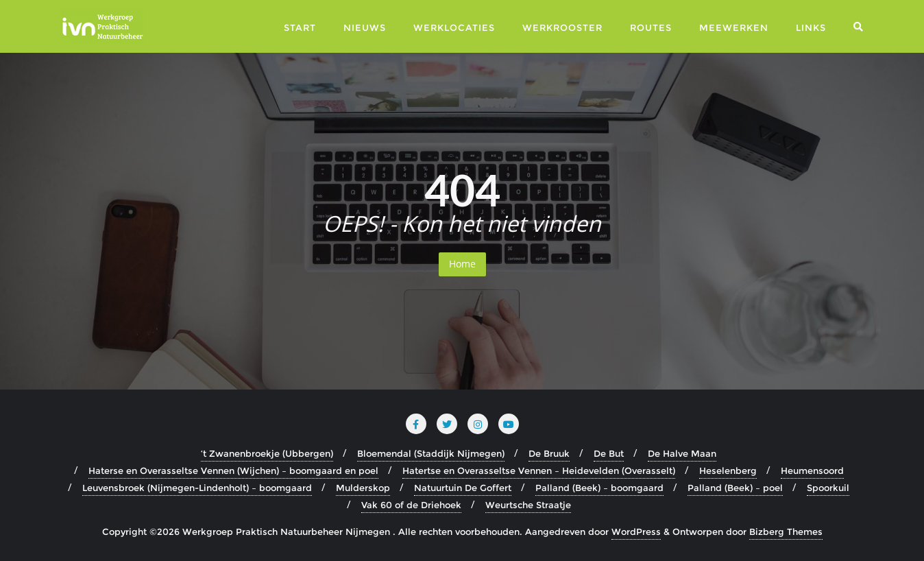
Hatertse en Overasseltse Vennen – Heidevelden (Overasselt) (539, 470)
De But (609, 453)
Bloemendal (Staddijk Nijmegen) (431, 453)
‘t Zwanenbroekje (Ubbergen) (267, 453)
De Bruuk (549, 453)
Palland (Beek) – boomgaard (599, 488)
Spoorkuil (828, 488)
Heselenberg (728, 470)
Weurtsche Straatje (528, 505)
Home (462, 264)
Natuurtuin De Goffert (463, 488)
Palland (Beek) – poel (735, 488)
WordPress (636, 532)
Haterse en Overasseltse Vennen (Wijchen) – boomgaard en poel (233, 470)
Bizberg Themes (786, 532)
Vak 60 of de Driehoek (411, 505)
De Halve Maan (682, 453)
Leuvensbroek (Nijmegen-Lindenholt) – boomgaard (197, 488)
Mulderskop (363, 488)
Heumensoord (812, 470)
